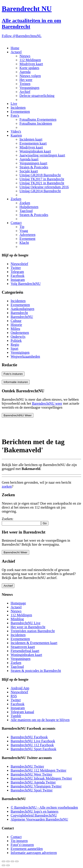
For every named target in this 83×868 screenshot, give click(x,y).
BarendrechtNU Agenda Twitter (33, 782)
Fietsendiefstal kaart (25, 651)
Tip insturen (19, 841)
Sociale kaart (29, 171)
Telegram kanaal (22, 712)
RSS (14, 696)
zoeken (7, 486)
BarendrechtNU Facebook (29, 737)
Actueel (16, 52)
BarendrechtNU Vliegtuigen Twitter (36, 786)
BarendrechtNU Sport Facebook (33, 749)
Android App (20, 688)
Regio (15, 345)
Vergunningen (29, 88)
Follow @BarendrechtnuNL (22, 36)
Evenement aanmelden (27, 849)
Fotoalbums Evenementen (38, 119)
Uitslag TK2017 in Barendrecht (42, 179)
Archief (25, 92)
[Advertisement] (37, 427)
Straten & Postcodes (34, 167)
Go (45, 523)
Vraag (24, 231)
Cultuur (16, 321)
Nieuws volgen (30, 76)
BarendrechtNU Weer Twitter (31, 774)
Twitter (16, 268)
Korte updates (29, 68)
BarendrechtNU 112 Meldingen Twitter (39, 770)
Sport (14, 349)
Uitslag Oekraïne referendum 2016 (44, 187)
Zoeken (16, 199)
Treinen (25, 84)
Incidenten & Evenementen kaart (34, 643)
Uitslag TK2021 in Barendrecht (42, 183)
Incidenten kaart (31, 139)
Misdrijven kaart (31, 64)
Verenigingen (20, 352)
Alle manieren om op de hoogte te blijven (40, 720)
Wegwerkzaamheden (25, 356)
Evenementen (20, 112)
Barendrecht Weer (15, 552)
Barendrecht (19, 313)
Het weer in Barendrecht (28, 627)
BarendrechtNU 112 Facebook (32, 745)
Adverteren (27, 235)
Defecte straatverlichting (37, 96)
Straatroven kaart (23, 647)
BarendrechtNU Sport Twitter (32, 790)
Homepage (18, 603)
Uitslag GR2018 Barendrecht (40, 175)
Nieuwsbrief (19, 264)
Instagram (18, 280)
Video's (16, 131)
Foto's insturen (13, 374)
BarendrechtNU (22, 317)
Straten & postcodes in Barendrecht (36, 671)
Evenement (27, 239)
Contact (16, 223)
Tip (22, 227)
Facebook (17, 276)
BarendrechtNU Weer (18, 415)
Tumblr (16, 716)
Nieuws (25, 56)
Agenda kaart (29, 159)
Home (15, 48)
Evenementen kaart (33, 143)
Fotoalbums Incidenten (36, 123)
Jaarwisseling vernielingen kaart (42, 155)
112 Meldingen (30, 60)
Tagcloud (26, 211)
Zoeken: (8, 519)
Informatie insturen (16, 382)
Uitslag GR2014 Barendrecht (40, 191)
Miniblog (17, 619)
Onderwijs (18, 337)
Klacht (24, 243)
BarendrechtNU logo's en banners (35, 811)
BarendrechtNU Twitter (27, 766)
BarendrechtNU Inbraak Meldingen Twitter (41, 778)
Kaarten (16, 135)
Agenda (25, 72)
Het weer (26, 80)
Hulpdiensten (29, 207)
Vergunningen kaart (33, 163)
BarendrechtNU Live (26, 623)
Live (14, 104)
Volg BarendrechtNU (26, 284)
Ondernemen (20, 333)
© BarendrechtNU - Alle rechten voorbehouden (44, 807)
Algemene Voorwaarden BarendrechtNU (39, 819)
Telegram (17, 272)
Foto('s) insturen (22, 845)
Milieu (15, 329)
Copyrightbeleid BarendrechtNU (34, 815)
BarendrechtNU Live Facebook (33, 741)
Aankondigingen (22, 309)
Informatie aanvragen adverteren (34, 853)
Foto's (15, 116)
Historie (16, 325)
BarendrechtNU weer (47, 403)
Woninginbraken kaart (35, 151)
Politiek (16, 341)
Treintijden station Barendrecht (33, 631)
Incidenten (18, 108)
